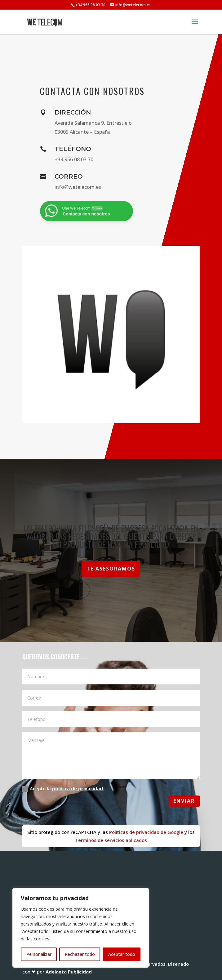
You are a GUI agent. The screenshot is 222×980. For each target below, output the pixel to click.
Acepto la (63, 789)
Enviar (184, 801)
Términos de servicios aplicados (111, 840)
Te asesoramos (111, 569)
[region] (81, 928)
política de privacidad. (78, 788)
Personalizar (39, 954)
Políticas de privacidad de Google (146, 832)
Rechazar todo (80, 954)
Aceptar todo (122, 954)
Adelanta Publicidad (69, 972)
